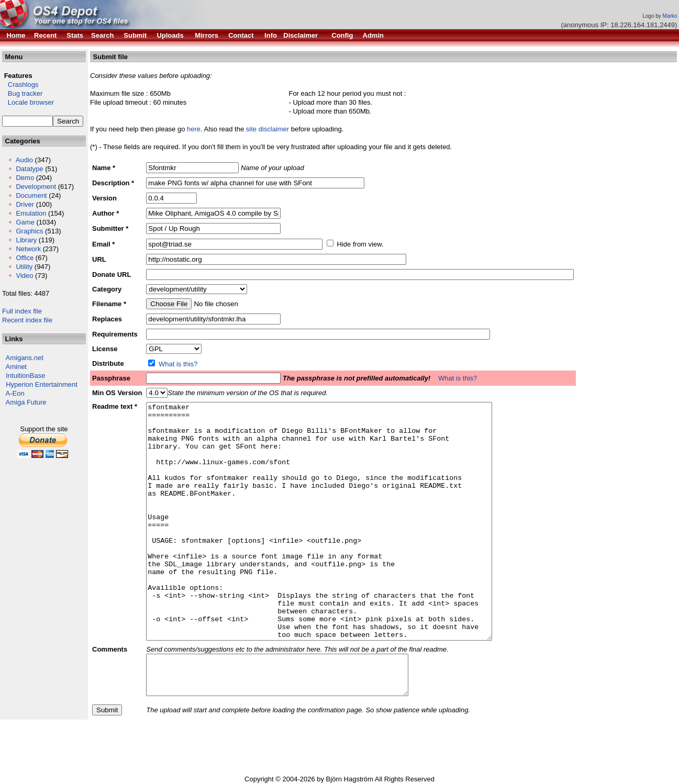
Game (25, 222)
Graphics (29, 231)
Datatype (29, 169)
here (194, 129)
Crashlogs (20, 85)
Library (26, 240)
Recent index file (27, 320)
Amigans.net (25, 358)
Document (31, 195)
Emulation (31, 213)
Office (25, 258)
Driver (25, 204)
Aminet (16, 367)
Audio (24, 160)
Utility (24, 267)
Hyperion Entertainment (42, 384)
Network (28, 249)
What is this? (178, 364)
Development (36, 187)
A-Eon (15, 393)
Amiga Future (26, 402)
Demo (25, 178)
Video (24, 276)
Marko (670, 16)
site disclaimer (268, 129)
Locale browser (28, 102)
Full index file (22, 311)
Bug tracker (22, 93)
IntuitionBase (25, 376)
